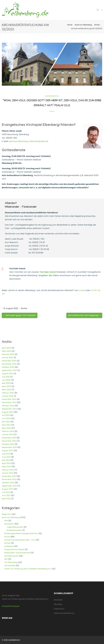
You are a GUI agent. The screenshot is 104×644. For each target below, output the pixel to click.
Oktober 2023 (8, 444)
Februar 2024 (8, 431)
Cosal (82, 290)
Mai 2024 (6, 422)
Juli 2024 (6, 415)
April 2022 (6, 499)
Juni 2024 (6, 418)
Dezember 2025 (9, 361)
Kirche (97, 25)
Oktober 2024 (8, 406)
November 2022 (9, 479)
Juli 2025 (6, 377)
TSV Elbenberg (11, 562)
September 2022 (9, 486)
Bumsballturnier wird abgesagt (84, 315)
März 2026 (7, 351)
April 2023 (6, 463)
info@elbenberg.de (11, 606)
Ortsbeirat (9, 546)
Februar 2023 (8, 470)
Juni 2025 (6, 380)
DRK (6, 521)
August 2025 (8, 374)
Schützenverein (11, 556)
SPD (6, 559)
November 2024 (9, 402)
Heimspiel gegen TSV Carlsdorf (20, 315)
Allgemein (6, 514)
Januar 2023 (8, 473)
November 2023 (9, 441)
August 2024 (8, 412)
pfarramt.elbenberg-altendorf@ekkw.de (29, 141)
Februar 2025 (8, 393)
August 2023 (8, 450)
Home (70, 25)
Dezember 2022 (9, 476)
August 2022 (8, 489)
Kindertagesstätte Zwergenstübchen (21, 533)
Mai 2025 (6, 383)
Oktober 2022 (8, 483)
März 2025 (7, 390)
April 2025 (6, 386)
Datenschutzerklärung (64, 613)
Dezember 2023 (9, 438)
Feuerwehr (9, 524)
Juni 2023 (6, 457)
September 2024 (9, 409)
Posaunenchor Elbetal (14, 549)
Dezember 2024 (9, 399)
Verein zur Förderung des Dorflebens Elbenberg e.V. (28, 569)
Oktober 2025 (8, 367)
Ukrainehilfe (10, 565)
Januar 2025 (8, 396)
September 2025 (9, 370)
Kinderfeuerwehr (14, 530)
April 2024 (6, 425)
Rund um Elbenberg (83, 25)
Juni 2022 (6, 495)
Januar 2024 (8, 434)
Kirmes (7, 543)
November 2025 (9, 364)
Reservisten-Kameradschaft (17, 553)
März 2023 (6, 467)
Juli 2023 (6, 454)
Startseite (58, 600)
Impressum (59, 609)
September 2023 (9, 447)
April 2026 (6, 348)
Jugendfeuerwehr (15, 527)
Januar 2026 (8, 357)
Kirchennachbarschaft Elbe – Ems (20, 540)
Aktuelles (58, 604)
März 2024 (7, 428)
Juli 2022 (6, 492)
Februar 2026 (8, 354)
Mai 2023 (6, 460)
